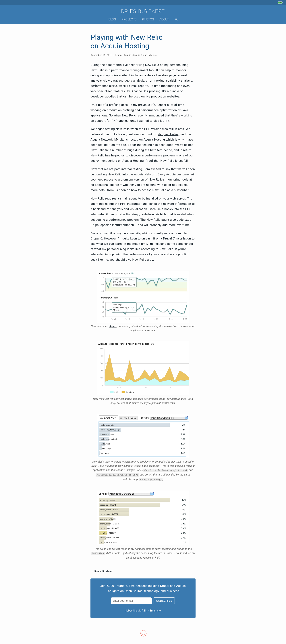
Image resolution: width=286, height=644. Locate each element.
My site (153, 55)
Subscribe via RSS (136, 611)
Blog (112, 19)
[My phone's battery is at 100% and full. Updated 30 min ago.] (281, 3)
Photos (148, 19)
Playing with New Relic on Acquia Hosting (126, 42)
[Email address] (131, 601)
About (164, 19)
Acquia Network (102, 139)
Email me (155, 611)
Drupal (119, 55)
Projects (129, 19)
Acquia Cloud (140, 55)
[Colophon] (143, 636)
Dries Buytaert (143, 11)
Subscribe (164, 601)
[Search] (176, 19)
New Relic (152, 65)
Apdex (113, 326)
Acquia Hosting (169, 134)
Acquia (127, 55)
